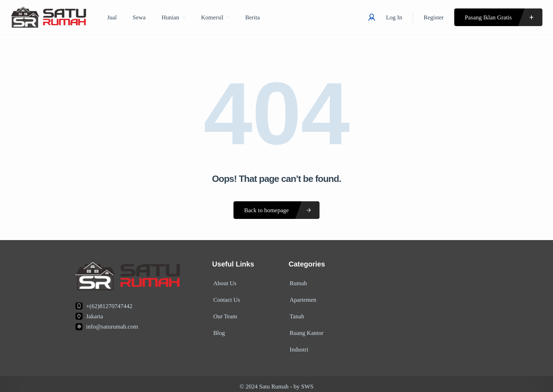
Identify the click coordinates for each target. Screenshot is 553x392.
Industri (298, 345)
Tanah (296, 314)
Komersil (215, 17)
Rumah (297, 283)
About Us (224, 283)
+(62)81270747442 (109, 306)
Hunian (173, 17)
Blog (218, 329)
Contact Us (226, 298)
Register (434, 17)
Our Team (224, 314)
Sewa (139, 17)
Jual (112, 17)
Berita (253, 17)
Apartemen (302, 298)
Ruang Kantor (305, 329)
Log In (394, 17)
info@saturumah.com (112, 327)
